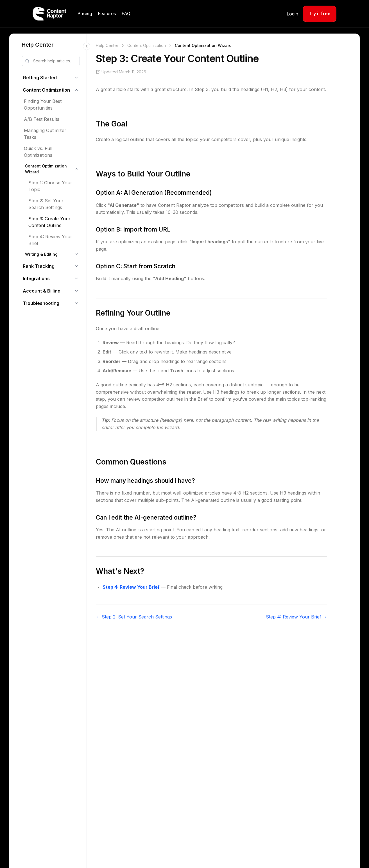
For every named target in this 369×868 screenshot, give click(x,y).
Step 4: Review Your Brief (50, 240)
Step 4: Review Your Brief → (296, 617)
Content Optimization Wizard (46, 169)
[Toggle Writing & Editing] (77, 254)
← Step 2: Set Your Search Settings (134, 617)
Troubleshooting (41, 303)
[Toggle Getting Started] (76, 78)
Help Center (38, 45)
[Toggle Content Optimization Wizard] (77, 169)
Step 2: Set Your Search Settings (46, 204)
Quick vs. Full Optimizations (38, 152)
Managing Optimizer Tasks (45, 134)
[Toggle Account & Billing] (76, 291)
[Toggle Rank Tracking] (76, 266)
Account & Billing (42, 291)
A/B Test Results (42, 119)
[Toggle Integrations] (76, 278)
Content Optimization (46, 90)
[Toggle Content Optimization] (76, 90)
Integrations (36, 278)
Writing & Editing (41, 254)
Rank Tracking (39, 266)
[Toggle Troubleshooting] (76, 303)
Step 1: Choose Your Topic (50, 186)
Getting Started (40, 78)
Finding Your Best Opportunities (43, 105)
